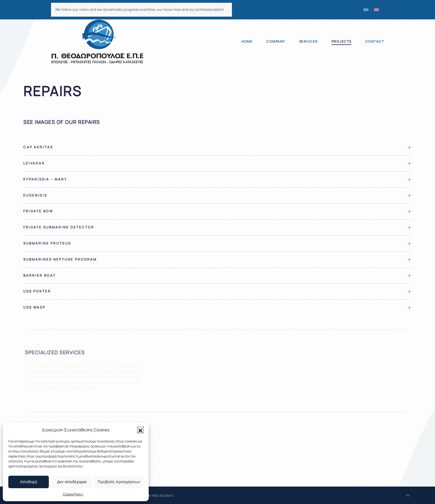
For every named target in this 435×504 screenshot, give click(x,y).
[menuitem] (366, 10)
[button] (140, 430)
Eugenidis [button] (35, 195)
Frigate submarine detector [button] (59, 227)
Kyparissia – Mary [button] (45, 179)
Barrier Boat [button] (40, 276)
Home (247, 41)
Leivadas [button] (34, 163)
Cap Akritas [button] (38, 147)
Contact (375, 41)
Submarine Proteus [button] (47, 243)
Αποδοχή (28, 482)
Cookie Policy (73, 494)
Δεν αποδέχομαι (72, 482)
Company (276, 41)
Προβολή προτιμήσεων (119, 482)
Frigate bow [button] (38, 211)
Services (308, 41)
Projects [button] (342, 41)
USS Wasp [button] (34, 307)
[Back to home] (97, 42)
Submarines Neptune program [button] (60, 259)
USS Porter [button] (37, 291)
